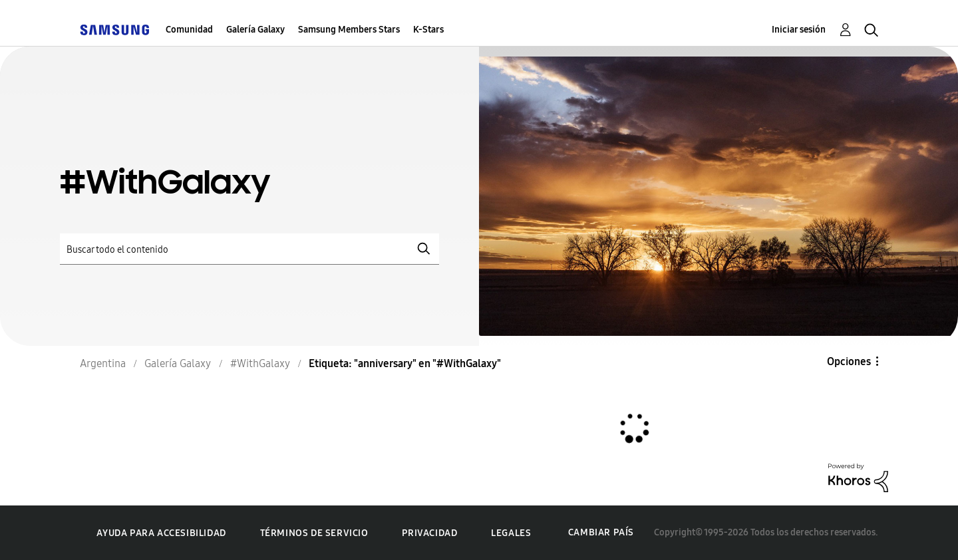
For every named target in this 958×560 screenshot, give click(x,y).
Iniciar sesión (799, 30)
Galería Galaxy (255, 30)
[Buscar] (249, 249)
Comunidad (189, 30)
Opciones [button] (849, 361)
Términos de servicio (314, 533)
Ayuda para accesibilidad (161, 533)
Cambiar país (601, 532)
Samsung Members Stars (349, 30)
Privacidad (429, 533)
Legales (511, 533)
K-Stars (428, 30)
